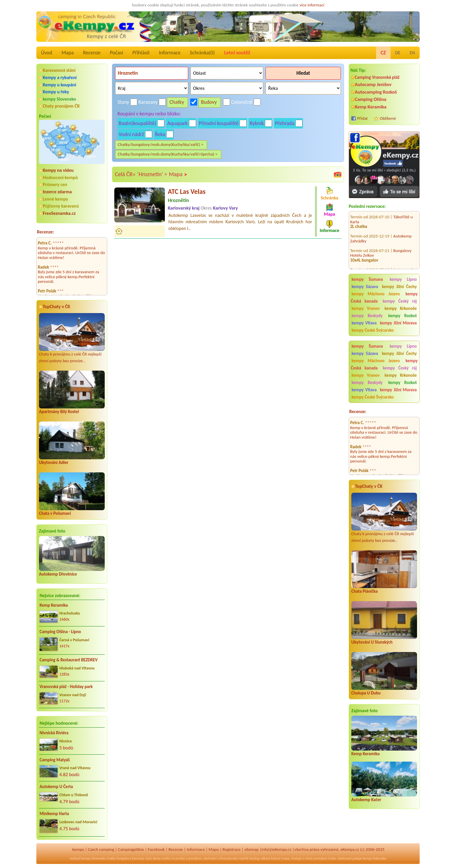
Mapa (67, 53)
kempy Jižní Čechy (399, 287)
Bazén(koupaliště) (137, 123)
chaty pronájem (316, 858)
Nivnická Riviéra (54, 733)
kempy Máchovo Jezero (376, 294)
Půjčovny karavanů (61, 206)
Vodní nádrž (131, 134)
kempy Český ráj (400, 301)
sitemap (251, 849)
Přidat (362, 118)
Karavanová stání (59, 70)
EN (412, 53)
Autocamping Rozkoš (376, 92)
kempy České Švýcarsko (373, 330)
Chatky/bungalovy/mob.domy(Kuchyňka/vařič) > (161, 144)
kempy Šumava (367, 279)
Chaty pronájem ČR (61, 106)
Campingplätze (131, 849)
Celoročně (242, 102)
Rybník (257, 123)
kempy (78, 849)
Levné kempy (55, 199)
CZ (383, 53)
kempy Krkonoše (401, 308)
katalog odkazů (260, 858)
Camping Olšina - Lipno (60, 632)
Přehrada (284, 123)
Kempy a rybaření (60, 77)
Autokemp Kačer (366, 800)
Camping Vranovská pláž (377, 77)
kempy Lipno (403, 279)
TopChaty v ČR (56, 307)
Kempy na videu (58, 170)
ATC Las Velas (187, 191)
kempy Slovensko (59, 99)
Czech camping (101, 849)
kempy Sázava (365, 287)
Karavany (148, 102)
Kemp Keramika (54, 605)
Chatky (177, 102)
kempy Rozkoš (402, 316)
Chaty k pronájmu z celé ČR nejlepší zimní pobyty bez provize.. (72, 338)
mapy (285, 858)
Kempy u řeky (56, 92)
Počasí (117, 53)
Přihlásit (141, 53)
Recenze (92, 53)
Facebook (156, 849)
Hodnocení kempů (60, 177)
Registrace (231, 849)
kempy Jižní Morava (398, 323)
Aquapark (178, 123)
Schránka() (202, 53)
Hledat (303, 73)
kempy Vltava (364, 323)
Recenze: (46, 232)
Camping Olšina (370, 99)
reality (166, 858)
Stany (123, 102)
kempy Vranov (366, 308)
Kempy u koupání (59, 85)
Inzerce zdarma (57, 192)
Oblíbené (388, 118)
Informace (170, 53)
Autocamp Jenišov (373, 84)
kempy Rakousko (374, 858)
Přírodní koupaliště (219, 123)
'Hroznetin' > (152, 174)
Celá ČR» (125, 174)
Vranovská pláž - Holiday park (66, 687)
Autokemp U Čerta (56, 787)
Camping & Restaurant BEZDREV (69, 660)
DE (398, 53)
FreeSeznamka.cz (59, 213)
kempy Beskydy (367, 316)
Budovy (209, 102)
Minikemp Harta (54, 814)
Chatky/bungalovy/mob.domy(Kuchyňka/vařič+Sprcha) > (168, 154)
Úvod (47, 53)
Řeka (160, 134)
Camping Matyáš (55, 760)
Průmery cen (55, 184)
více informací (312, 5)
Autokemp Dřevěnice (58, 574)
